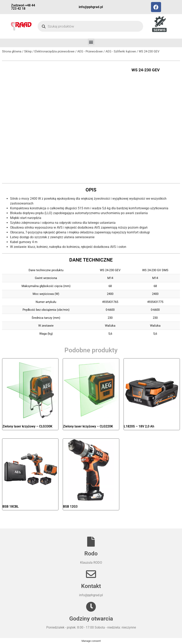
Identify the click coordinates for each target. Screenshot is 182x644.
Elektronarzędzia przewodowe (54, 51)
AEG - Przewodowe (90, 51)
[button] (91, 42)
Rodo (91, 554)
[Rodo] (91, 542)
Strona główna (12, 51)
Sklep (28, 51)
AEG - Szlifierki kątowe (121, 51)
